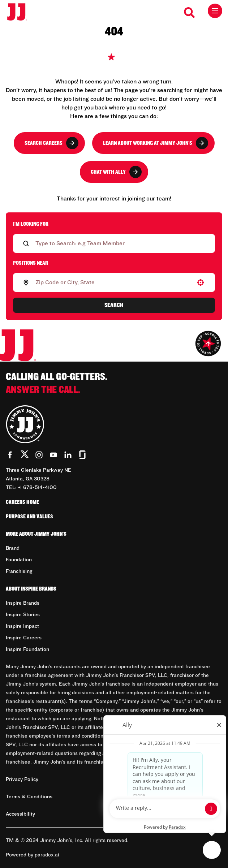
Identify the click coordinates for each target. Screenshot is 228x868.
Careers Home (22, 502)
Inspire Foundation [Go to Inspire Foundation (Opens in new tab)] (27, 649)
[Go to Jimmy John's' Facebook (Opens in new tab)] (10, 455)
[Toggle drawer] (215, 11)
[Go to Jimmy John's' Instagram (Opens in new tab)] (39, 455)
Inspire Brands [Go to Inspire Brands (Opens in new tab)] (23, 603)
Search (114, 305)
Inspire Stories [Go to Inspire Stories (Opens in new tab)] (23, 615)
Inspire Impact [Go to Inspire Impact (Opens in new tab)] (22, 626)
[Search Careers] (190, 13)
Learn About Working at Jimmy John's (156, 143)
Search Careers (51, 143)
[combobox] (113, 282)
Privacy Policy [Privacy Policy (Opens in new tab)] (22, 780)
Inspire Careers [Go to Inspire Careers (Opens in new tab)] (24, 638)
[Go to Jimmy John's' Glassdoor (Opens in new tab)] (82, 455)
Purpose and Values (29, 517)
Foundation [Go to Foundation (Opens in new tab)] (19, 560)
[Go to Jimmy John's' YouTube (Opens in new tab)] (53, 455)
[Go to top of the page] (208, 344)
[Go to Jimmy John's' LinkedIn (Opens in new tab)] (68, 455)
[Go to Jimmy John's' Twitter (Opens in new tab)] (25, 455)
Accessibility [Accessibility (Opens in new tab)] (20, 814)
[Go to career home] (21, 12)
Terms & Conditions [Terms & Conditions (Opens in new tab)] (29, 797)
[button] (201, 282)
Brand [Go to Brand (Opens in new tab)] (13, 548)
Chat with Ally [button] (116, 172)
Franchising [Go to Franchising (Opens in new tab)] (19, 571)
